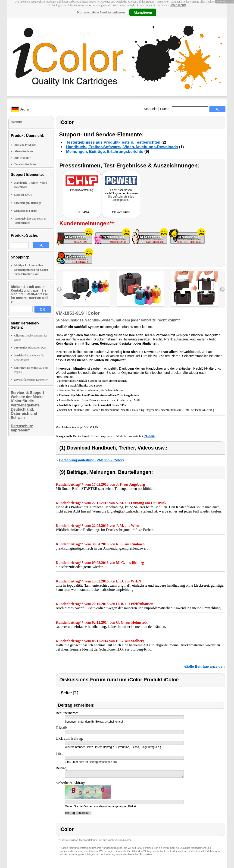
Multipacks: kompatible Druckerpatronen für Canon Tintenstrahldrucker (31, 270)
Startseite (151, 109)
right (222, 289)
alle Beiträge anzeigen (206, 666)
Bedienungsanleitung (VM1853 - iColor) (92, 460)
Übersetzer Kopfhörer (31, 380)
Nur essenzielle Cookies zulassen (101, 12)
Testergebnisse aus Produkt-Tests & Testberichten (113, 142)
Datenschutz (178, 5)
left (59, 289)
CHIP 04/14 (82, 212)
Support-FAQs (23, 195)
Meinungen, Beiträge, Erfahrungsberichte (105, 152)
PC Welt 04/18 (121, 212)
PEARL (149, 436)
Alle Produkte (23, 158)
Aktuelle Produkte (25, 145)
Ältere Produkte (24, 151)
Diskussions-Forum (26, 211)
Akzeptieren (143, 12)
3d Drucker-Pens (31, 348)
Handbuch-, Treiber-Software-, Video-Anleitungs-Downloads (122, 147)
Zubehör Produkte (25, 164)
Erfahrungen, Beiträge (28, 203)
